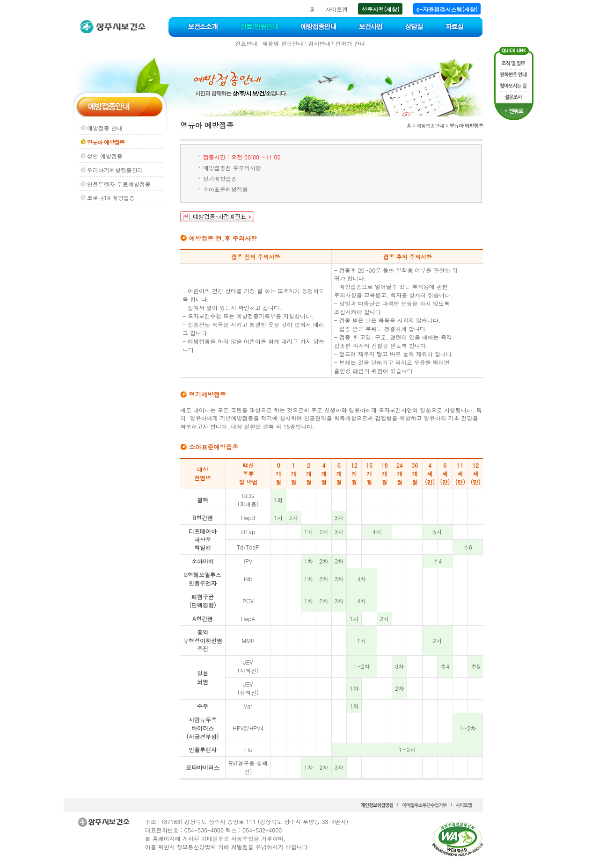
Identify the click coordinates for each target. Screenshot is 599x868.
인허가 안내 (350, 43)
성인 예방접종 (105, 156)
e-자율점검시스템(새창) (447, 9)
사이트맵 (336, 9)
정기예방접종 (220, 178)
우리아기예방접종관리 (115, 170)
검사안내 (319, 43)
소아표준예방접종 (226, 189)
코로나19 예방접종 (111, 198)
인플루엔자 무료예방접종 (119, 184)
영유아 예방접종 (106, 142)
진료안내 (247, 43)
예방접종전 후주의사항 (232, 168)
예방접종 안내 (105, 128)
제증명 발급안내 (283, 43)
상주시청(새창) (380, 9)
